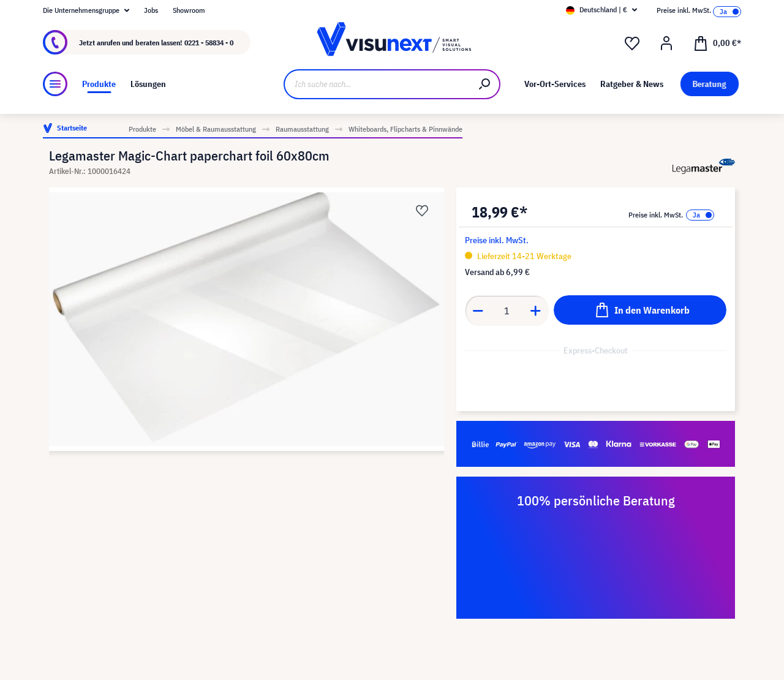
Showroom (189, 10)
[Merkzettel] (632, 43)
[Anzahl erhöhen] (536, 311)
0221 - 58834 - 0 (209, 43)
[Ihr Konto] (666, 43)
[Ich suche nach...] (377, 84)
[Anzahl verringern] (478, 311)
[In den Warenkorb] (640, 310)
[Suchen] (485, 84)
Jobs (151, 10)
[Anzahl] (507, 311)
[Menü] (55, 84)
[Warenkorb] (717, 42)
